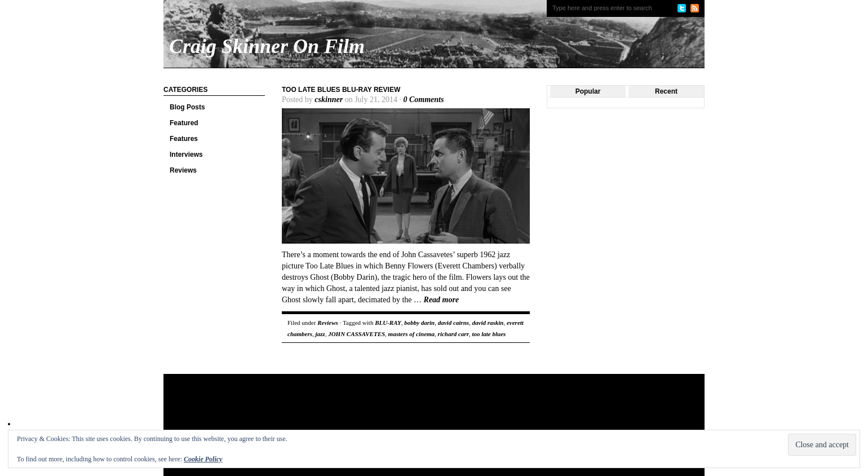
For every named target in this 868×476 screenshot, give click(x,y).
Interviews (186, 155)
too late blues (489, 334)
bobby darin (419, 323)
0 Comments (423, 100)
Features (184, 139)
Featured (184, 123)
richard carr (453, 334)
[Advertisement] (380, 411)
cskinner (329, 100)
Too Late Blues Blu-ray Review (341, 90)
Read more (442, 300)
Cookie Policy (203, 459)
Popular (588, 91)
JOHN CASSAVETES (356, 334)
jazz (320, 334)
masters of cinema (412, 334)
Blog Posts (187, 107)
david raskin (488, 323)
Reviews (183, 170)
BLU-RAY (388, 323)
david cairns (453, 323)
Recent (666, 91)
